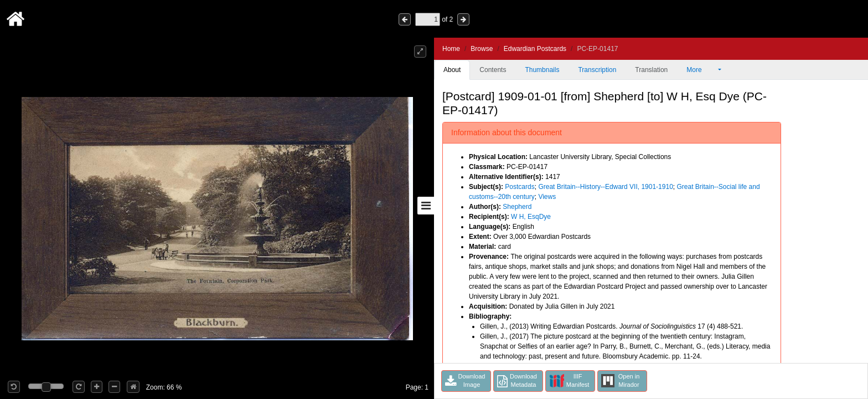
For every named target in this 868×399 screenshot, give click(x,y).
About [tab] (452, 70)
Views (547, 197)
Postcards (520, 187)
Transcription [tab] (597, 70)
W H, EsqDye (531, 217)
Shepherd (517, 207)
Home (451, 49)
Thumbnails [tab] (542, 70)
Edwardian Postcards (535, 49)
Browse (482, 49)
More (701, 70)
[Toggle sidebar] (426, 206)
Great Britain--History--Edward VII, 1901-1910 (605, 187)
